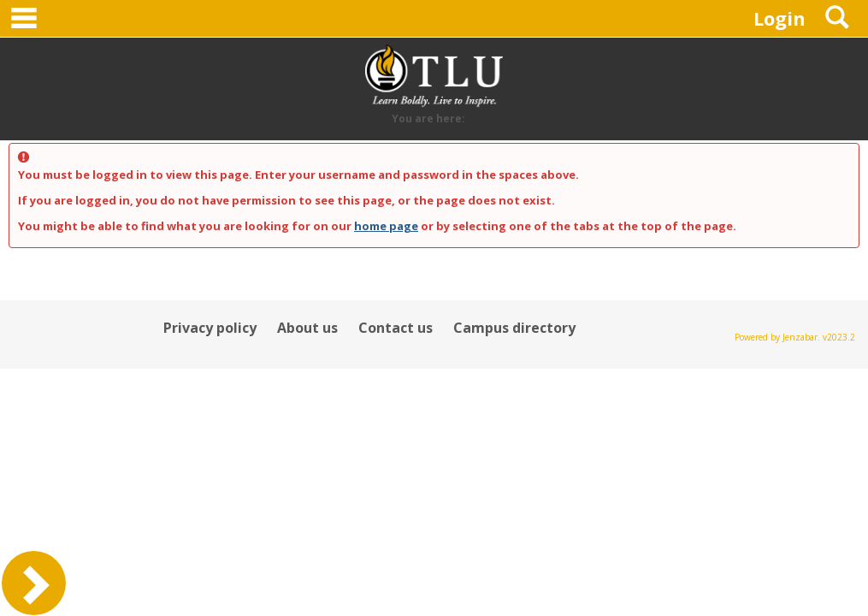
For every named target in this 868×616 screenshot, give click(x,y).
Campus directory (514, 328)
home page (386, 226)
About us (307, 328)
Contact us (396, 328)
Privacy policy (210, 328)
